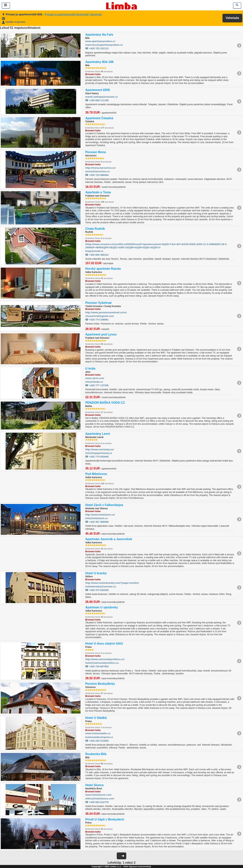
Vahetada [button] (232, 18)
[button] (121, 856)
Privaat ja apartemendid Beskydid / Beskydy (73, 14)
